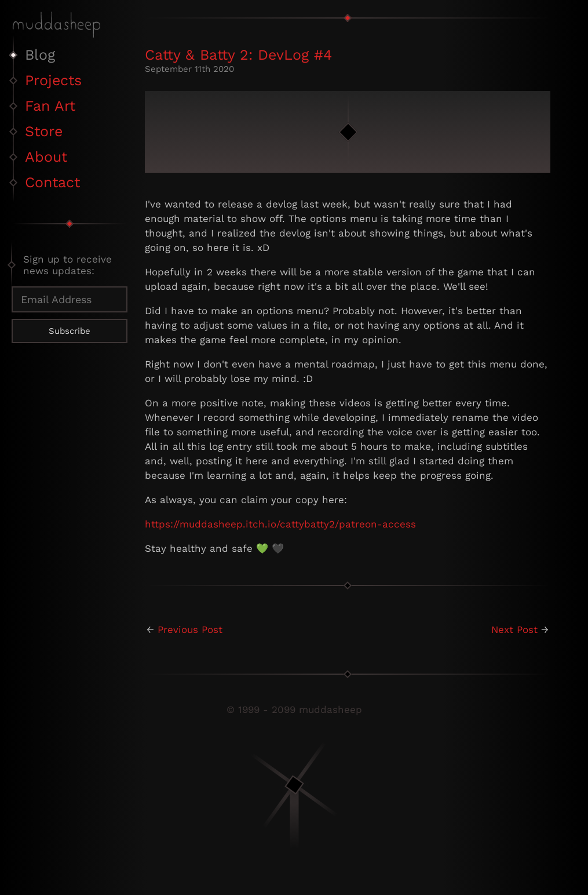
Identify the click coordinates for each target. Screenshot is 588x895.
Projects (53, 80)
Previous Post (190, 630)
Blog (40, 55)
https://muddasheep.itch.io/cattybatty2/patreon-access (280, 524)
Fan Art (50, 106)
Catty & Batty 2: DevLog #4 (238, 55)
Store (44, 131)
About (46, 157)
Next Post (514, 630)
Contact (52, 182)
